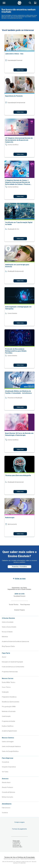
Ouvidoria (5, 813)
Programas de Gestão (9, 721)
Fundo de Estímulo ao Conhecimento (13, 667)
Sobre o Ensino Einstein (9, 627)
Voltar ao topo (20, 579)
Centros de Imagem (8, 742)
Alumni (4, 657)
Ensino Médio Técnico (9, 682)
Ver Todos (5, 772)
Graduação (5, 692)
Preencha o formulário (19, 567)
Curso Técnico (6, 687)
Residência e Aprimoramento (11, 702)
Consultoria (6, 762)
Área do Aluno (6, 782)
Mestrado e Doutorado (9, 711)
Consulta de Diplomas (9, 792)
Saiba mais (20, 70)
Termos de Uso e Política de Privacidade (19, 857)
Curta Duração (6, 716)
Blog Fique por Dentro (8, 646)
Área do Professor (8, 787)
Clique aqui (16, 841)
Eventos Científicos (8, 726)
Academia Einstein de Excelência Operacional (15, 641)
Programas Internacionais (10, 672)
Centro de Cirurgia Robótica (10, 751)
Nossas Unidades (7, 632)
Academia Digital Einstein (9, 731)
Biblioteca (5, 637)
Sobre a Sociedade (8, 622)
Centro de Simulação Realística (11, 746)
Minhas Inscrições (8, 797)
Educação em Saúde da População (13, 662)
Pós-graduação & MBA (9, 707)
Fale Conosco (6, 808)
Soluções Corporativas (9, 767)
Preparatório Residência (9, 697)
